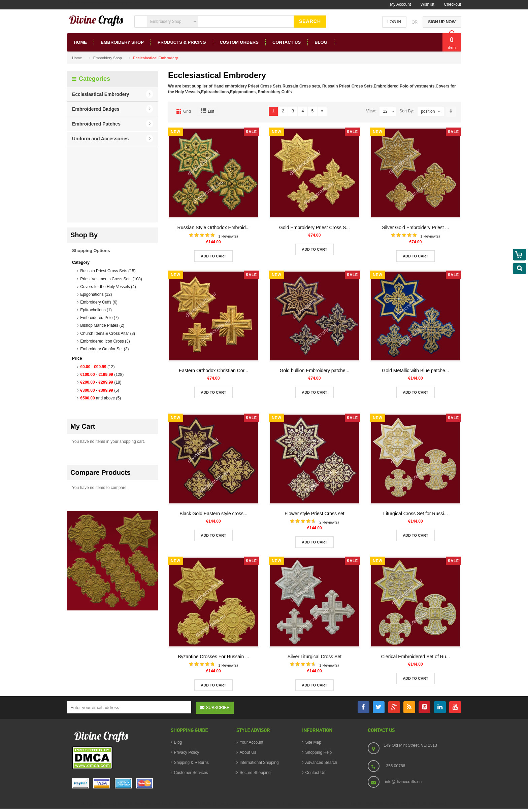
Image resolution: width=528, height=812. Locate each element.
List (211, 111)
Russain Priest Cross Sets (108, 271)
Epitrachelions (96, 310)
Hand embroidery (230, 86)
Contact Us (315, 773)
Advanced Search (321, 763)
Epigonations (96, 294)
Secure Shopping (255, 773)
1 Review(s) (228, 236)
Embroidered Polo (99, 318)
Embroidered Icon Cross (105, 341)
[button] (112, 94)
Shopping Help (319, 752)
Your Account (252, 742)
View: (371, 111)
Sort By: (407, 111)
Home (77, 58)
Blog (178, 742)
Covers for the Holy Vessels (108, 287)
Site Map (313, 742)
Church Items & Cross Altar (108, 333)
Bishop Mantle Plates (102, 325)
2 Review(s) (329, 522)
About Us (248, 752)
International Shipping (259, 763)
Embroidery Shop (108, 58)
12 (389, 112)
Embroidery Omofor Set (104, 349)
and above (101, 398)
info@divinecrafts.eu (403, 782)
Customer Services (191, 773)
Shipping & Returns (191, 763)
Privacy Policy (187, 752)
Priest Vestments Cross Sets (111, 279)
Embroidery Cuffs (99, 302)
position (428, 111)
